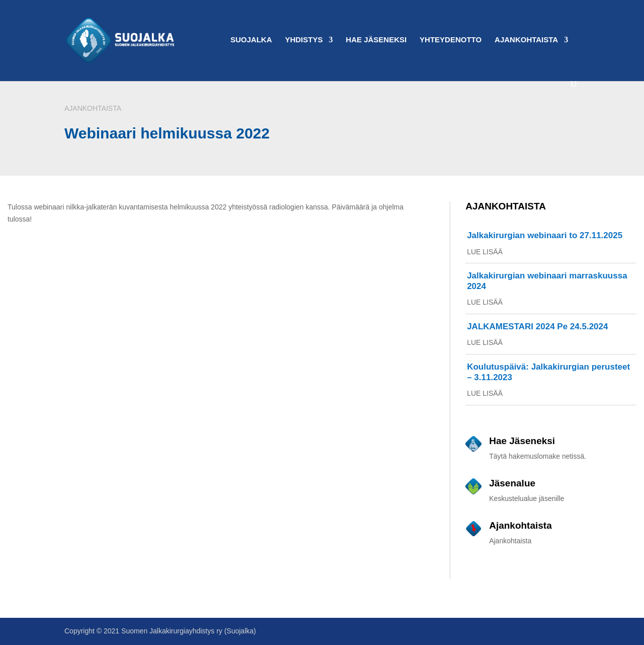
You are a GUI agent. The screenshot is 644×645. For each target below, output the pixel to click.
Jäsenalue (512, 483)
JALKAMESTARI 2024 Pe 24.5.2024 (537, 327)
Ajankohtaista (526, 40)
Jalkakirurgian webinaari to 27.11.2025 (545, 235)
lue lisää (485, 252)
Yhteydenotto (451, 40)
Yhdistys (304, 40)
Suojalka (251, 40)
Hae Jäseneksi (376, 40)
